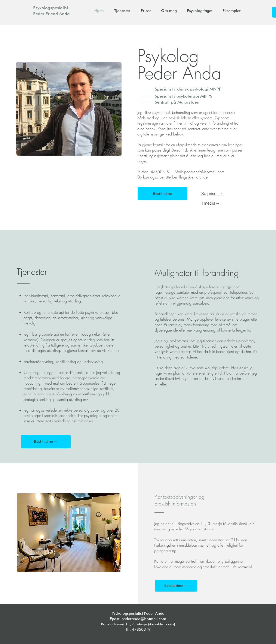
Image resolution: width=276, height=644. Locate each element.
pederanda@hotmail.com (204, 172)
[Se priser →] (212, 193)
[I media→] (211, 203)
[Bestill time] (162, 194)
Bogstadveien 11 (116, 624)
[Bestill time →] (46, 442)
